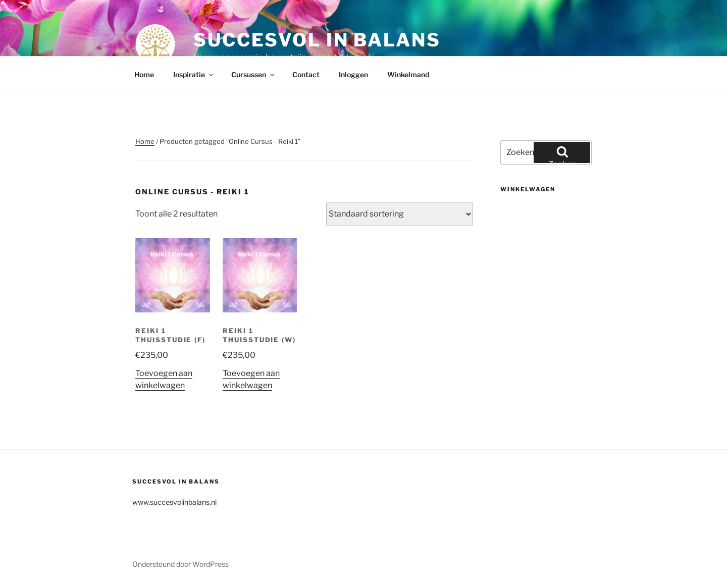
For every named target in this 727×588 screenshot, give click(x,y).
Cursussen (253, 74)
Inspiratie (194, 74)
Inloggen (353, 74)
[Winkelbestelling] (400, 214)
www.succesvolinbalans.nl (174, 502)
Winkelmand (408, 74)
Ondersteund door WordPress (180, 564)
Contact (306, 74)
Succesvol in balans (317, 40)
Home (144, 74)
